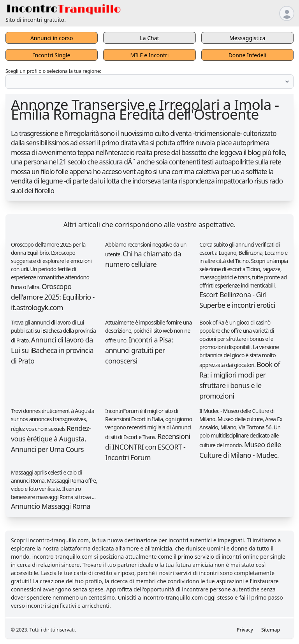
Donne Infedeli (247, 55)
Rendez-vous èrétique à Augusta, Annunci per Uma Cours (51, 439)
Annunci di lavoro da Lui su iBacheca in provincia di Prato (52, 350)
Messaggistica (247, 38)
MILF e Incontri (150, 55)
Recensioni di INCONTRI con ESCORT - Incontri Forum (148, 447)
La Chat (149, 38)
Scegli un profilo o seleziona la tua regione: (53, 71)
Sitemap (271, 630)
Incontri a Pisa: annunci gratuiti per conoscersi (139, 350)
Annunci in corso (52, 38)
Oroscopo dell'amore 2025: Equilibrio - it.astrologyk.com (53, 297)
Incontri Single (52, 55)
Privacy (245, 630)
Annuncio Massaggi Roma (51, 506)
